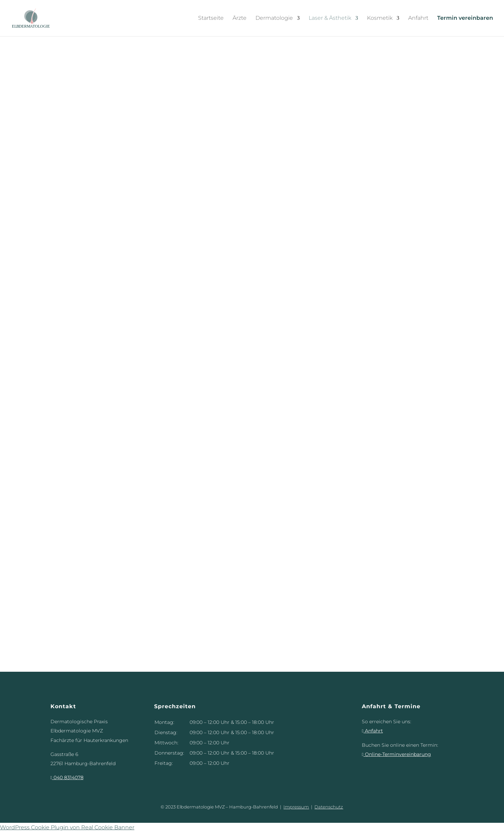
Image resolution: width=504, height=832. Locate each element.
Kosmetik (380, 18)
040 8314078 (67, 777)
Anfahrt (418, 18)
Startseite (211, 18)
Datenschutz (329, 807)
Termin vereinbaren (465, 18)
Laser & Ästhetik (330, 18)
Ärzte (240, 18)
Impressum (296, 807)
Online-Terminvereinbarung (396, 754)
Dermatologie (274, 18)
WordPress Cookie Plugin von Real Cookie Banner (67, 827)
